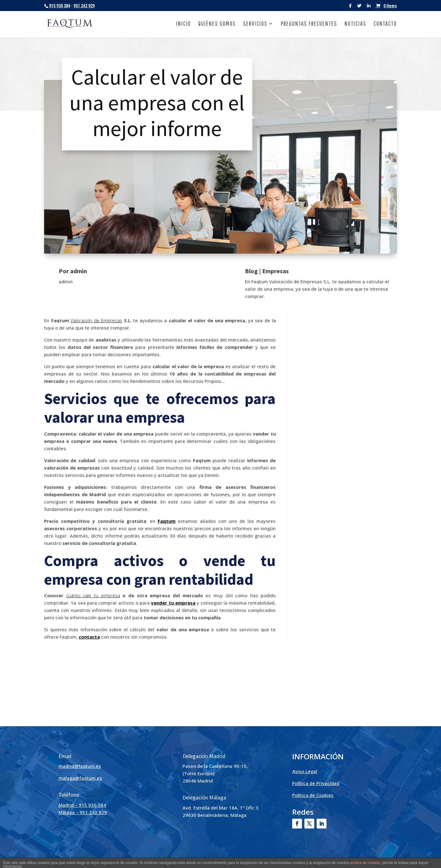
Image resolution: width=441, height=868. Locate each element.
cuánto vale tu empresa (93, 595)
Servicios (255, 24)
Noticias (355, 24)
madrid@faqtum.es (80, 766)
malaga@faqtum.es (80, 778)
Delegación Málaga (204, 797)
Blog (251, 271)
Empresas (275, 271)
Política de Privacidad (316, 783)
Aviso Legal (305, 771)
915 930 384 (60, 6)
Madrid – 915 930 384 (82, 805)
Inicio (183, 24)
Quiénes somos (217, 24)
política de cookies (365, 863)
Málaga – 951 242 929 (83, 812)
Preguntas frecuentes (309, 24)
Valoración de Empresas (96, 320)
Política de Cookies (313, 795)
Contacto (385, 24)
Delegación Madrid (204, 756)
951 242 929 (84, 6)
